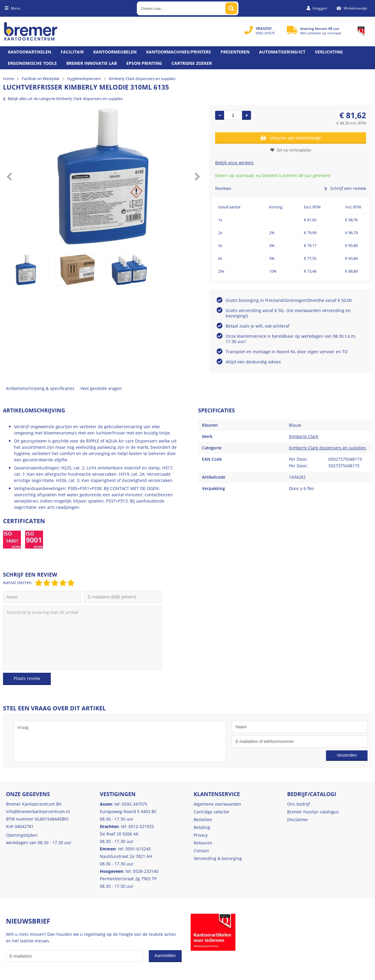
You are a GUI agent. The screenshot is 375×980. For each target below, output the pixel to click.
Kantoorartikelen (29, 52)
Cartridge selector (212, 812)
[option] (103, 176)
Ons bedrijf (299, 804)
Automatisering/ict (282, 52)
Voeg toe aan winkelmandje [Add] (291, 138)
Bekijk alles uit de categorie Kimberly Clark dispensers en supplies (63, 99)
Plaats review (27, 678)
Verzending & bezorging (218, 858)
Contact (201, 851)
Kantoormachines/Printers (179, 52)
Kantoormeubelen (115, 52)
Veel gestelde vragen (101, 388)
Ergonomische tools (32, 63)
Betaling (202, 827)
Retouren (203, 843)
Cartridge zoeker (192, 63)
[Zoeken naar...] (231, 8)
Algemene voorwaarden (217, 804)
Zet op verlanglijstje (291, 150)
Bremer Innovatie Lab (92, 63)
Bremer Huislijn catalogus (313, 812)
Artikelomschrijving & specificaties (40, 388)
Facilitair (72, 52)
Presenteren (235, 52)
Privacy (201, 835)
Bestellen (203, 820)
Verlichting (329, 52)
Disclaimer (298, 820)
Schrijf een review (345, 188)
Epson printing (144, 63)
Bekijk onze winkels (234, 163)
